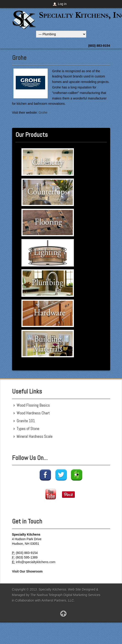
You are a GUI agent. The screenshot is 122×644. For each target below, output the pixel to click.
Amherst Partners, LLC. (58, 600)
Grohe (19, 58)
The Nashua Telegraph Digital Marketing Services (65, 595)
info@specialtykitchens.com (36, 562)
